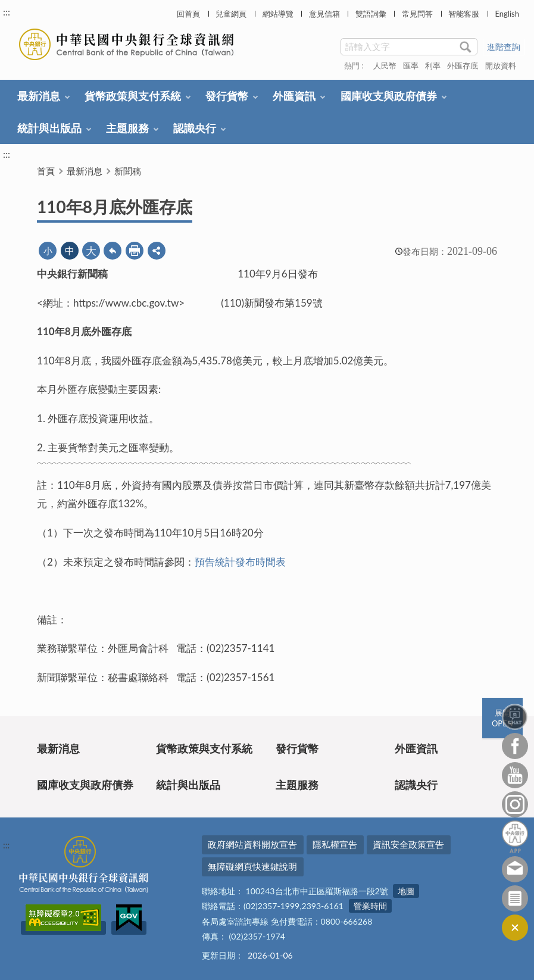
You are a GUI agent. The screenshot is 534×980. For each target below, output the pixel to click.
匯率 (411, 65)
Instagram (515, 804)
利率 (433, 65)
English (507, 14)
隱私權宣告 (335, 844)
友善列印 (135, 251)
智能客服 (464, 14)
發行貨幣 (227, 96)
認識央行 (195, 128)
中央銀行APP (515, 837)
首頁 (46, 171)
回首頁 (188, 14)
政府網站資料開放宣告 (252, 844)
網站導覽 (278, 14)
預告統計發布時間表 (240, 562)
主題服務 (127, 128)
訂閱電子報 (515, 898)
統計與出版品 (49, 128)
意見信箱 (324, 14)
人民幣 (385, 65)
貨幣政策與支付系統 (133, 96)
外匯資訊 (294, 96)
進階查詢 (504, 47)
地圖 (406, 891)
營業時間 (370, 906)
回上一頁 (113, 251)
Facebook (515, 746)
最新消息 (39, 96)
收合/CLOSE (515, 928)
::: (7, 12)
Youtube (515, 775)
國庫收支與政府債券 (389, 96)
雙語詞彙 (371, 14)
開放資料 (501, 65)
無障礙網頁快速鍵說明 (252, 866)
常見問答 (417, 14)
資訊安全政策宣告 (408, 844)
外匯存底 (463, 65)
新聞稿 (128, 171)
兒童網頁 (231, 14)
